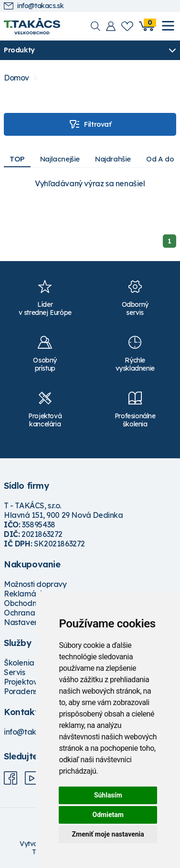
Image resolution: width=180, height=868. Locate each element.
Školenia (19, 663)
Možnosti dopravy (35, 584)
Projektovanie (28, 682)
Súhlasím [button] (108, 795)
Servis (15, 672)
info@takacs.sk (34, 6)
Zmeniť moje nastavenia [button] (108, 834)
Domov (16, 78)
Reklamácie (25, 594)
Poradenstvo (26, 691)
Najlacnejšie (60, 159)
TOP (17, 159)
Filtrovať (90, 124)
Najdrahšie (113, 159)
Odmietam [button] (108, 815)
